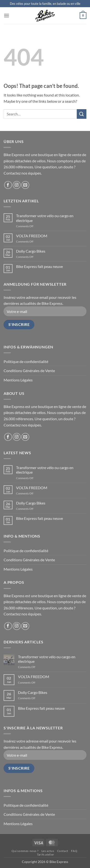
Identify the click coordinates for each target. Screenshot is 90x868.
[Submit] (82, 114)
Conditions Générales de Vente (29, 371)
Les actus (48, 851)
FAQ (74, 851)
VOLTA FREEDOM (32, 236)
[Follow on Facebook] (8, 185)
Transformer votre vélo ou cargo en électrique (45, 218)
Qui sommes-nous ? (25, 851)
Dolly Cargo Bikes (31, 251)
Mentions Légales (18, 380)
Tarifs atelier (46, 854)
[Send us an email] (25, 185)
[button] (6, 15)
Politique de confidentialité (26, 361)
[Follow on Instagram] (17, 185)
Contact (63, 851)
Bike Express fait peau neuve (39, 266)
